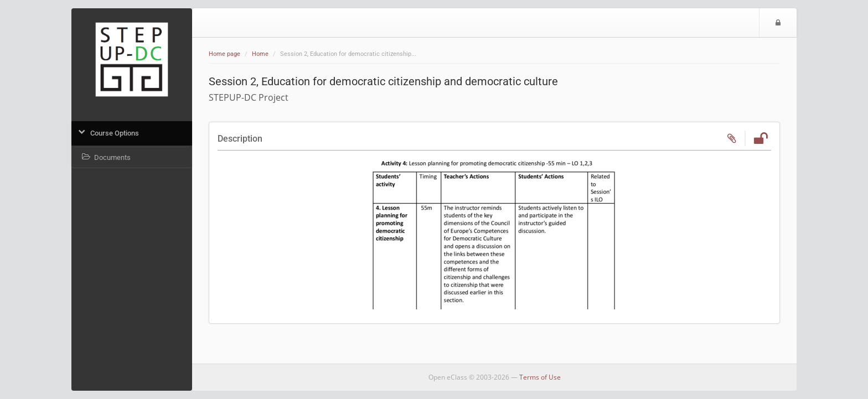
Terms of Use (540, 377)
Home (260, 54)
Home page (224, 54)
